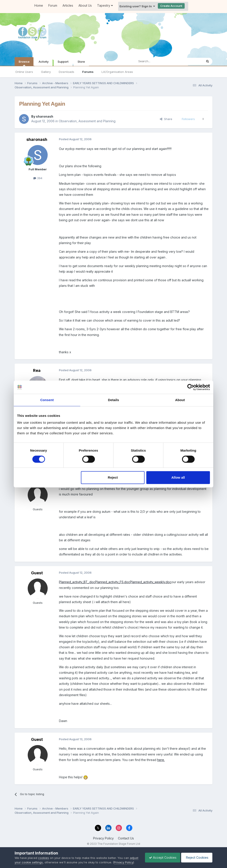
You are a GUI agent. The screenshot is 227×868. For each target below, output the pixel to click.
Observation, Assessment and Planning (87, 121)
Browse (24, 63)
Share (166, 119)
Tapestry (105, 5)
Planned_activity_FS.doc (113, 582)
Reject (113, 477)
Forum (53, 5)
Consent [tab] (47, 400)
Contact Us (126, 838)
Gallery (46, 72)
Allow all (178, 477)
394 (38, 178)
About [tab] (180, 400)
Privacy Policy (103, 838)
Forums (88, 72)
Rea (37, 370)
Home (39, 5)
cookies (44, 853)
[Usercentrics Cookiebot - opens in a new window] (191, 387)
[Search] (157, 61)
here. (161, 760)
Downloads (67, 72)
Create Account (171, 6)
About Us (85, 5)
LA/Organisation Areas (117, 72)
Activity (44, 62)
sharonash (45, 116)
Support (63, 62)
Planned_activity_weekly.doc (151, 582)
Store (81, 62)
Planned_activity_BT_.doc (77, 582)
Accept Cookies (160, 855)
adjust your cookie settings (33, 858)
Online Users (24, 72)
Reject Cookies (196, 855)
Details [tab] (113, 400)
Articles (68, 5)
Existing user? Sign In (137, 6)
